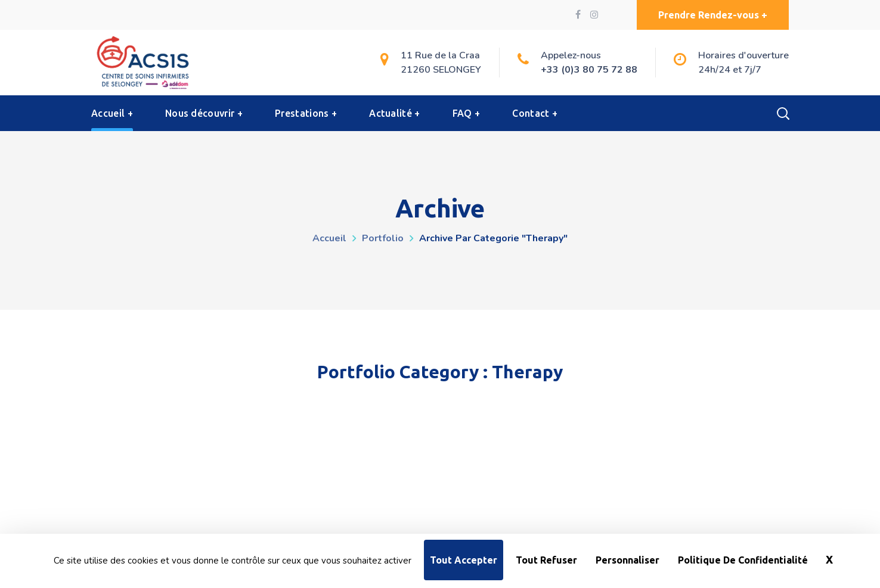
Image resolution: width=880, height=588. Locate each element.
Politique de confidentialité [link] (743, 560)
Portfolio (383, 238)
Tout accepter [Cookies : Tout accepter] (464, 560)
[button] (713, 15)
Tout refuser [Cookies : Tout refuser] (546, 560)
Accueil (329, 238)
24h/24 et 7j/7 (730, 70)
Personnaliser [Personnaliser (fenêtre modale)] (628, 560)
